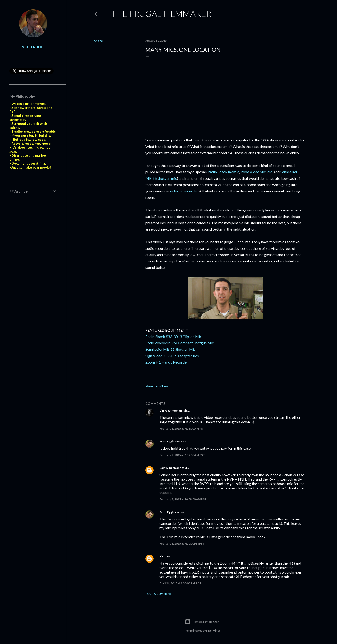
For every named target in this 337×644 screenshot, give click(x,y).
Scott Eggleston (170, 441)
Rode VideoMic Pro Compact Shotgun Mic (180, 343)
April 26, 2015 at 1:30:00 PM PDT (180, 583)
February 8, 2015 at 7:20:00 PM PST (182, 543)
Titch (163, 556)
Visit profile (33, 47)
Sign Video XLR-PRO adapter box (172, 356)
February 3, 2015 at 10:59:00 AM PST (183, 499)
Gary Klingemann (170, 468)
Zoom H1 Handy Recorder (167, 362)
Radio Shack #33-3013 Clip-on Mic (174, 337)
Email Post (163, 386)
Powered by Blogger (202, 622)
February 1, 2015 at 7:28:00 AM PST (182, 429)
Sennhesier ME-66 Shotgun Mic (170, 349)
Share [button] (98, 41)
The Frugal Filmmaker (161, 14)
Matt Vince (213, 631)
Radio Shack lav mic (223, 172)
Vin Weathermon (171, 410)
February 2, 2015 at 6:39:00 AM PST (182, 455)
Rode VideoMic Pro (256, 172)
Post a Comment (159, 594)
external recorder (184, 191)
